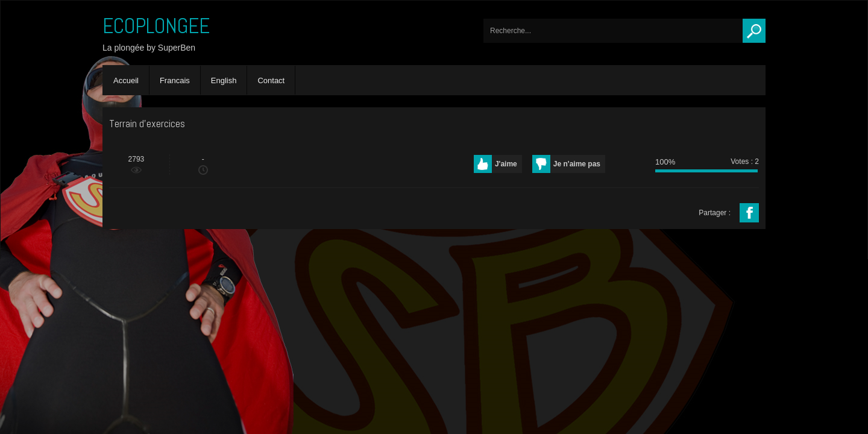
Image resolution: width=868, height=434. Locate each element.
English (224, 80)
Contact (271, 80)
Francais (175, 80)
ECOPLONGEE (156, 26)
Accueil (126, 80)
